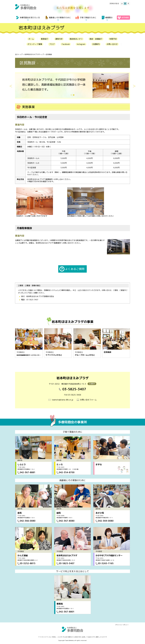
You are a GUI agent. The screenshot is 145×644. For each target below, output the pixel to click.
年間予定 (113, 39)
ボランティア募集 (35, 44)
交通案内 (96, 44)
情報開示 (109, 18)
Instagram (81, 44)
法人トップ (19, 54)
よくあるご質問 (75, 269)
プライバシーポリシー (122, 625)
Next (134, 85)
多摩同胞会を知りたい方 (30, 18)
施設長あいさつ (76, 39)
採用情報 (125, 18)
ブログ (52, 44)
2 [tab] (76, 95)
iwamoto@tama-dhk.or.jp (63, 400)
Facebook (66, 44)
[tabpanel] (72, 86)
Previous (11, 85)
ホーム (31, 39)
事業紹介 (45, 39)
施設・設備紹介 (96, 39)
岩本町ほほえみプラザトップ (34, 54)
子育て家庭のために (88, 18)
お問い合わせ (112, 44)
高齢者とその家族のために (60, 18)
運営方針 (59, 39)
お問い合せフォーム (88, 400)
